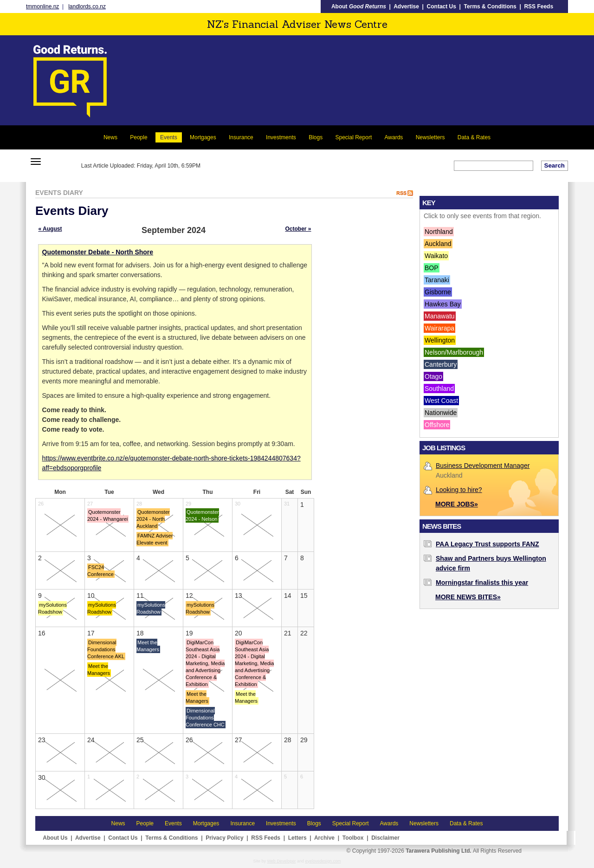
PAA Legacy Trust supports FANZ (487, 544)
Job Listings (444, 448)
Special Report (354, 137)
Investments (281, 137)
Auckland (438, 244)
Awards (394, 137)
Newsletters (430, 137)
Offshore (437, 425)
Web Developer (282, 861)
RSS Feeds (539, 6)
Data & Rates (474, 137)
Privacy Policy (224, 838)
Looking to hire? (459, 490)
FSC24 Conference (100, 571)
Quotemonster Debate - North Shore (98, 252)
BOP (432, 268)
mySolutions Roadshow (52, 608)
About (359, 6)
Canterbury (441, 364)
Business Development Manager (483, 466)
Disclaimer (385, 838)
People (139, 137)
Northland (439, 232)
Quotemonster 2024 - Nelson (202, 515)
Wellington (440, 340)
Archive (324, 838)
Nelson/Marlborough (454, 352)
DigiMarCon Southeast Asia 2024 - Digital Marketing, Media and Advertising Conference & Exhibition (205, 663)
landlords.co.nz (87, 6)
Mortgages (203, 137)
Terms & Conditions (490, 6)
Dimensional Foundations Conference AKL (106, 649)
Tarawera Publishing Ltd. (439, 851)
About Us (55, 838)
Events (169, 137)
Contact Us (442, 6)
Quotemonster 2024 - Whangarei (107, 515)
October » (298, 229)
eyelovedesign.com (323, 861)
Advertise (406, 6)
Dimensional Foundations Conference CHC (205, 718)
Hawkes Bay (443, 304)
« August (50, 229)
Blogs (316, 137)
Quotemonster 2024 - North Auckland (153, 519)
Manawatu (440, 316)
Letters (297, 838)
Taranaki (437, 280)
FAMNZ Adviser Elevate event (155, 539)
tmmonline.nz (42, 6)
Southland (439, 389)
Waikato (436, 256)
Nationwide (441, 413)
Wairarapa (439, 328)
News (110, 137)
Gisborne (438, 292)
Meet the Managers (99, 670)
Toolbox (353, 838)
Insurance (241, 137)
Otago (433, 376)
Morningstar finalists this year (482, 583)
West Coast (441, 401)
